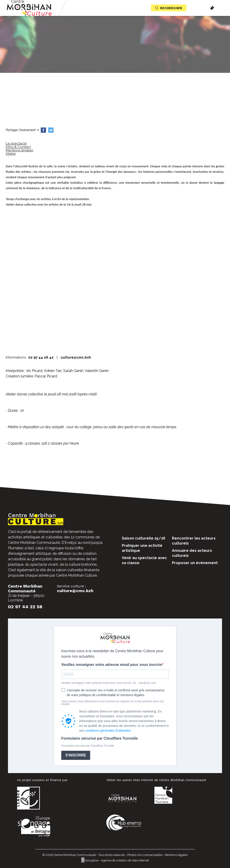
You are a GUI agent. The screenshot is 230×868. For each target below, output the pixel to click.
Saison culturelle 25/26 (144, 538)
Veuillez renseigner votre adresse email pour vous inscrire (112, 665)
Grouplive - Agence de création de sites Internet (117, 860)
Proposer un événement (195, 563)
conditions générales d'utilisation (108, 731)
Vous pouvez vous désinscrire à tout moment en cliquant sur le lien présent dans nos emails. (112, 703)
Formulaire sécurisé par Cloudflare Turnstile (100, 738)
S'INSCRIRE (76, 755)
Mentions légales (176, 855)
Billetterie (212, 8)
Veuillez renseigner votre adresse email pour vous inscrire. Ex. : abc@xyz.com (109, 683)
